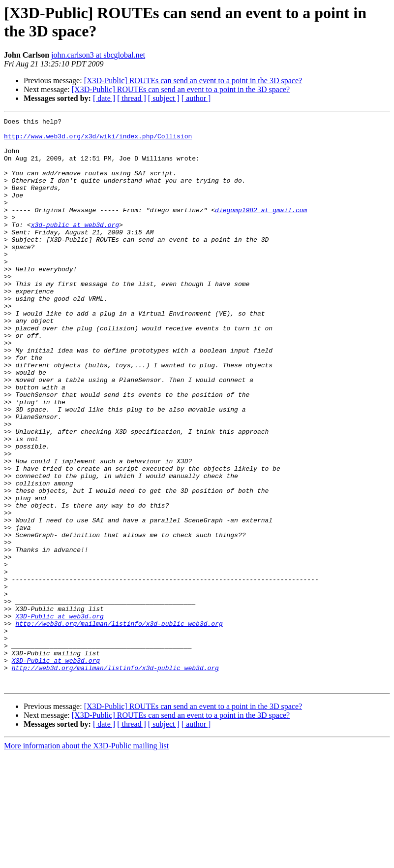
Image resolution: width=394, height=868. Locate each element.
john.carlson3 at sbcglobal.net (98, 55)
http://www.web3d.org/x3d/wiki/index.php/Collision (98, 140)
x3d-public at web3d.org (75, 247)
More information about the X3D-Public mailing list (86, 859)
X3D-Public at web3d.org (59, 716)
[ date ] (104, 98)
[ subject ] (164, 98)
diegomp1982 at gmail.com (261, 229)
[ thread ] (132, 98)
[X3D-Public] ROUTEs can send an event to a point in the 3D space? (193, 80)
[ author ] (196, 98)
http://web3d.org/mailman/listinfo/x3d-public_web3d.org (119, 725)
